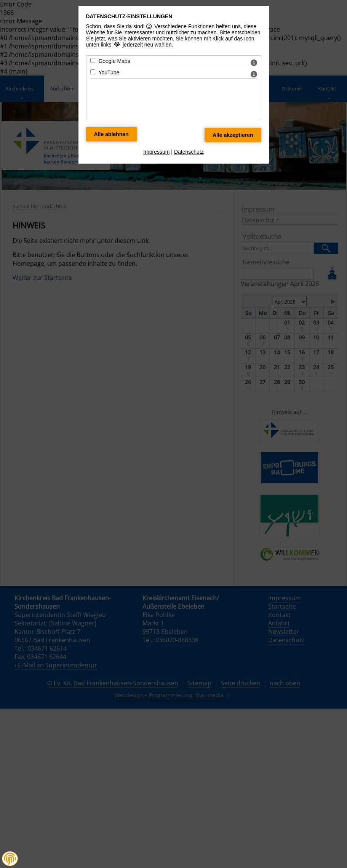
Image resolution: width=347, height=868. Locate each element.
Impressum (156, 152)
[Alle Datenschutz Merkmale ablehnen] (111, 134)
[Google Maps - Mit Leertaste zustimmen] (93, 60)
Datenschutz (189, 152)
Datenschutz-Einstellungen (129, 16)
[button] (10, 859)
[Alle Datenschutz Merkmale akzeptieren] (233, 135)
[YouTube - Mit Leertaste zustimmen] (93, 72)
